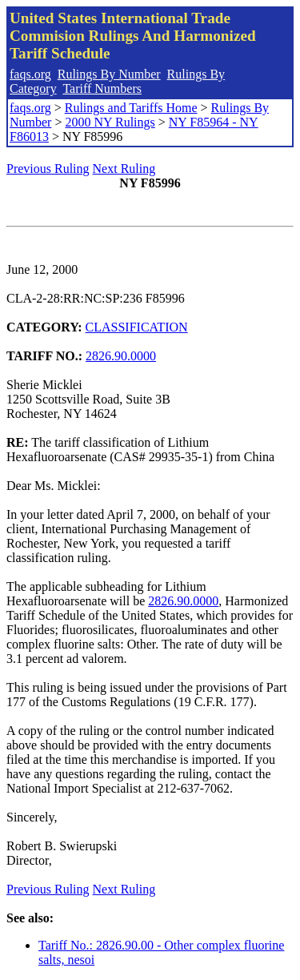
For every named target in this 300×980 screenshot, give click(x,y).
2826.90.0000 (121, 356)
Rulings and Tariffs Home (131, 108)
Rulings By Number (109, 74)
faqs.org (30, 74)
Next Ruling (124, 169)
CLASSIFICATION (137, 327)
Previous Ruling (48, 169)
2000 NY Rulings (110, 122)
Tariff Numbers (102, 88)
